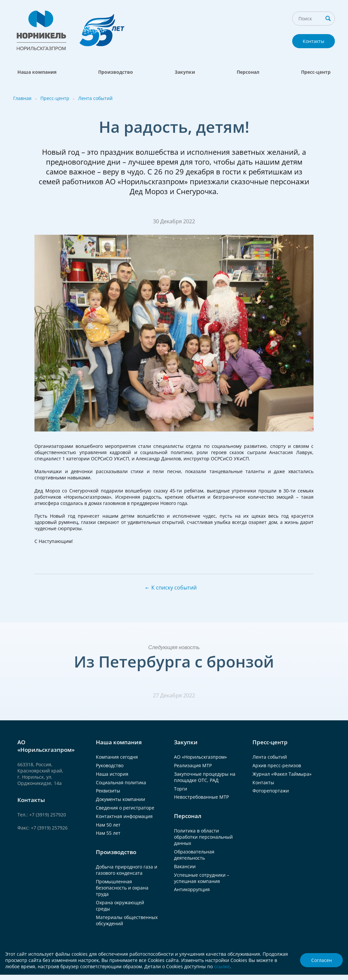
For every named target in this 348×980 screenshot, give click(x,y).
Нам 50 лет (108, 825)
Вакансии (185, 866)
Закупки (185, 72)
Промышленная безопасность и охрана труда (122, 888)
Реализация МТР (193, 765)
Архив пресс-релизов (277, 765)
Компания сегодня (117, 757)
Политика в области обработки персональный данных (203, 837)
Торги (181, 789)
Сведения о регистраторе (125, 808)
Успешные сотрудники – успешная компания (202, 878)
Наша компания (37, 72)
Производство (116, 72)
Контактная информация (124, 816)
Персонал (248, 72)
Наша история (112, 774)
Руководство (110, 765)
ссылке (222, 966)
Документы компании (120, 799)
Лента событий (95, 98)
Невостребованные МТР (201, 797)
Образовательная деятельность (194, 855)
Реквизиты (108, 791)
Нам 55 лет (108, 833)
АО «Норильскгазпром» (200, 757)
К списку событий (174, 588)
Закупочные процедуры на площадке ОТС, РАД (205, 777)
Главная (22, 98)
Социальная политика (121, 782)
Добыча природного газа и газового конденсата (127, 870)
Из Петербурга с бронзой (174, 661)
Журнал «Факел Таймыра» (282, 774)
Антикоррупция (192, 889)
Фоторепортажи (271, 791)
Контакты (314, 41)
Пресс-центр (316, 72)
